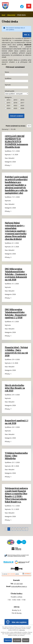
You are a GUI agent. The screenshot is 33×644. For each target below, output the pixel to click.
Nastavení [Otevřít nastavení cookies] (26, 640)
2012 (9, 100)
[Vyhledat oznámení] (17, 116)
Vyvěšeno (8, 78)
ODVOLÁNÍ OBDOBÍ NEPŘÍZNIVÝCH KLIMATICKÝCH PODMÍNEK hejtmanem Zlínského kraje (16, 142)
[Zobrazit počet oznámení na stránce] (29, 126)
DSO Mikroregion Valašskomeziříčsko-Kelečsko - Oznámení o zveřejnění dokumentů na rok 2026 (16, 274)
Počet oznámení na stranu (16, 126)
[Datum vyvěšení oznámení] (16, 81)
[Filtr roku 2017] (19, 103)
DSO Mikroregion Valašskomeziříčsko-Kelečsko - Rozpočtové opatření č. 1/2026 (16, 313)
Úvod (3, 15)
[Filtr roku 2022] (12, 106)
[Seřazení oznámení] (16, 94)
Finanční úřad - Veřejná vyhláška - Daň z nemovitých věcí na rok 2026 (16, 351)
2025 (15, 108)
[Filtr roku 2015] (5, 103)
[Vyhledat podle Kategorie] (19, 108)
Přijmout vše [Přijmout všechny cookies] (8, 640)
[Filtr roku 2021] (5, 106)
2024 (9, 108)
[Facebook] (22, 5)
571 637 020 (18, 584)
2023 (22, 105)
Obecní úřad (11, 15)
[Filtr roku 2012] (5, 100)
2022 (15, 105)
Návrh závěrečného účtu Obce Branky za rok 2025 (15, 388)
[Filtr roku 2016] (12, 103)
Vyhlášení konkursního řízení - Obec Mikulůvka (16, 456)
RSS (27, 35)
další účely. (22, 630)
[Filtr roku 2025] (12, 108)
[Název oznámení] (16, 75)
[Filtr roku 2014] (19, 100)
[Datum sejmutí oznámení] (16, 87)
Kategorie (8, 97)
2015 (9, 103)
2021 (9, 105)
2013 (15, 100)
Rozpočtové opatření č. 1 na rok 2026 (16, 422)
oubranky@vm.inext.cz (19, 586)
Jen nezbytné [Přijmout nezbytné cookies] (17, 640)
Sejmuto (8, 85)
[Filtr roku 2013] (12, 100)
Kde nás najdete (19, 622)
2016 (15, 103)
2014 (22, 100)
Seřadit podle (10, 91)
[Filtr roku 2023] (19, 106)
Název (7, 72)
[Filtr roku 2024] (5, 108)
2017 (22, 103)
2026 (22, 108)
